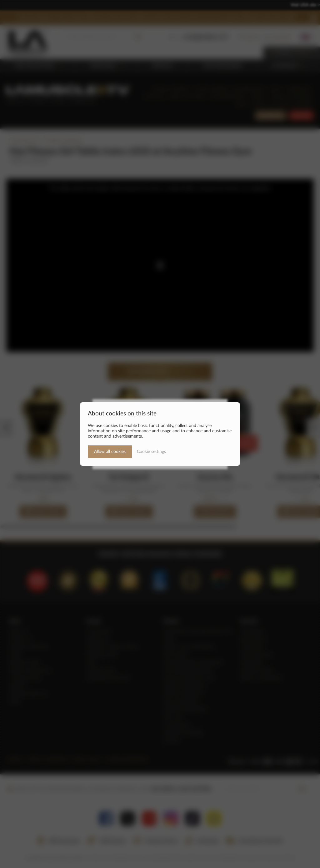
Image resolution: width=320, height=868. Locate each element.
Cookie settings (151, 452)
